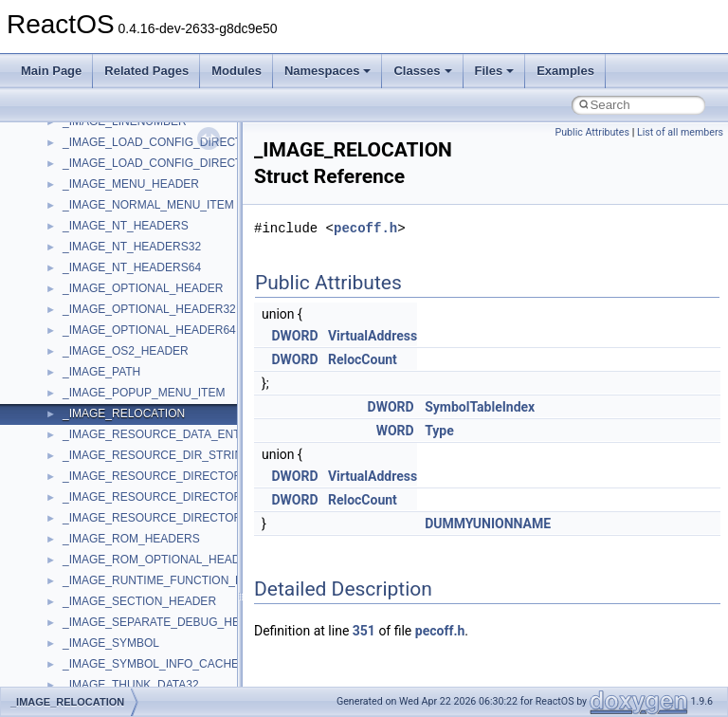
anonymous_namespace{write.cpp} (151, 158)
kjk (70, 430)
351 (364, 631)
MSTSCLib (90, 576)
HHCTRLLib (93, 346)
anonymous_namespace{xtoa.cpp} (150, 179)
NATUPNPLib (97, 659)
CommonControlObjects (123, 284)
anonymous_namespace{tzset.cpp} (151, 138)
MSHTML (87, 492)
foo (71, 325)
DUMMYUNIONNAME (488, 524)
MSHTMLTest (97, 513)
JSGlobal (86, 409)
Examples (565, 71)
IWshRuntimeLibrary (114, 388)
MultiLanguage (100, 638)
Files (495, 71)
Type (439, 431)
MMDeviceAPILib (106, 471)
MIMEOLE (89, 450)
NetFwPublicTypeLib (114, 680)
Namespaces (328, 71)
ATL (73, 200)
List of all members (680, 132)
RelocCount (363, 359)
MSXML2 (86, 617)
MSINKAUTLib (100, 534)
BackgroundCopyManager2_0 (138, 242)
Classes (422, 71)
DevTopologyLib (103, 304)
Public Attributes (592, 132)
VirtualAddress (373, 336)
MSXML (83, 597)
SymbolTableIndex (480, 407)
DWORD (294, 336)
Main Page (51, 71)
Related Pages (146, 71)
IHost (76, 367)
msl (72, 555)
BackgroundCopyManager (128, 221)
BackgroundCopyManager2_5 (138, 263)
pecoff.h (365, 228)
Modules (237, 71)
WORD (395, 431)
